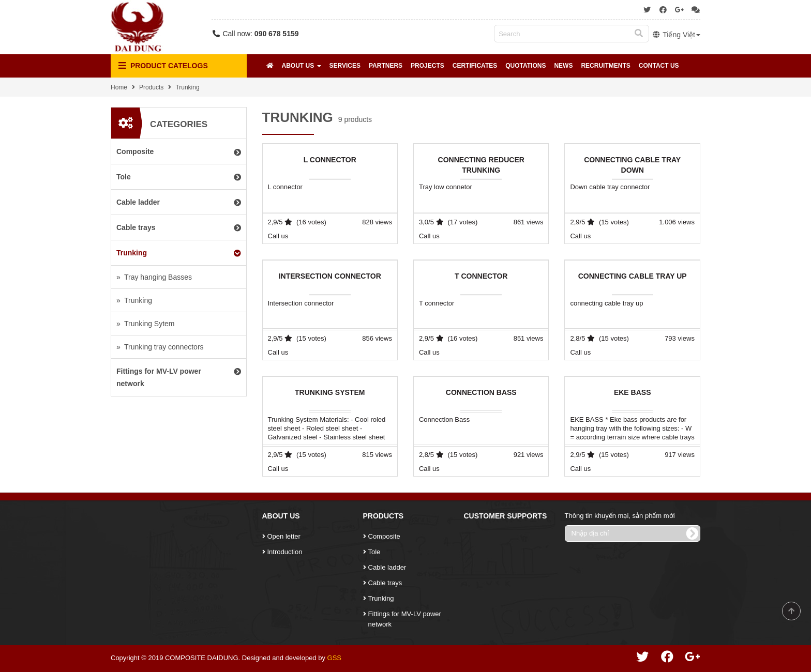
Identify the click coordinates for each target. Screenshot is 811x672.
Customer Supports (506, 516)
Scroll (791, 611)
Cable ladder (387, 567)
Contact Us (659, 66)
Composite (384, 536)
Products (151, 87)
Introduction (285, 552)
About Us (302, 66)
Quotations (525, 66)
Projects (427, 66)
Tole (374, 552)
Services (345, 66)
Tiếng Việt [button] (676, 35)
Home (119, 87)
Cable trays (385, 583)
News (563, 66)
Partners (386, 66)
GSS (334, 658)
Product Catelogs (163, 66)
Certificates (475, 66)
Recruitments (605, 66)
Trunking (187, 87)
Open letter (284, 536)
